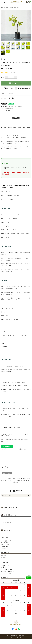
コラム (3, 559)
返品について (6, 523)
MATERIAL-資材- (6, 545)
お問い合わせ (8, 88)
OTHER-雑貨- (5, 546)
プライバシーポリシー (8, 573)
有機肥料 (5, 347)
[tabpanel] (16, 25)
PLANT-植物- (5, 543)
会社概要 (4, 555)
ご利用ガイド (5, 566)
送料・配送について (9, 515)
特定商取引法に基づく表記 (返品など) (12, 107)
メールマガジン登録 (7, 570)
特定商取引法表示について (9, 571)
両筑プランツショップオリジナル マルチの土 (15, 335)
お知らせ (4, 557)
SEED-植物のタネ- (7, 541)
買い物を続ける (6, 111)
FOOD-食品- (5, 548)
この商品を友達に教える (8, 109)
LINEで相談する (7, 446)
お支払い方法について (9, 508)
